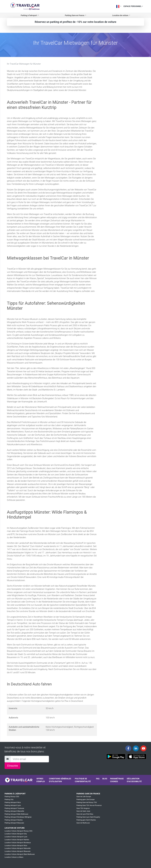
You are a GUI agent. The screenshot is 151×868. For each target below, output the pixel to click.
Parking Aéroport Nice (13, 802)
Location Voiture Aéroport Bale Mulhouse (20, 854)
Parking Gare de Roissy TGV (87, 802)
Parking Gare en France (88, 794)
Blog (105, 779)
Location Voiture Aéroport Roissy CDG (19, 831)
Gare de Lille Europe (84, 797)
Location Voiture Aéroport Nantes (17, 840)
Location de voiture (15, 828)
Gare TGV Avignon (83, 808)
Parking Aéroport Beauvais (14, 823)
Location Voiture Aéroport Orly (16, 834)
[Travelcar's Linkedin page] (136, 748)
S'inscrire (12, 766)
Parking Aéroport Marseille (14, 811)
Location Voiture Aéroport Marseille (18, 848)
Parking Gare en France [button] (75, 15)
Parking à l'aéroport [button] (29, 15)
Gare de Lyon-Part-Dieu (85, 814)
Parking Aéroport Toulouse (14, 808)
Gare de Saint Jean (83, 811)
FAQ (98, 779)
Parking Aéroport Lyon (13, 805)
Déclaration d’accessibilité (134, 780)
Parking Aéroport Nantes (14, 820)
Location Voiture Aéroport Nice (16, 846)
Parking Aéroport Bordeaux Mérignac (18, 817)
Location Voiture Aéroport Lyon (16, 837)
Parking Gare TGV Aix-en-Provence (89, 805)
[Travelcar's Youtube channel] (143, 748)
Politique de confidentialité (83, 780)
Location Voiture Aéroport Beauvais (18, 851)
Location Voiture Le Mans (14, 857)
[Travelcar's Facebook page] (128, 748)
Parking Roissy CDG (12, 797)
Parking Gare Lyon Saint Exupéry (88, 817)
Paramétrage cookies (117, 780)
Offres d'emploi (41, 780)
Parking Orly (9, 800)
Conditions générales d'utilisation (60, 780)
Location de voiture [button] (121, 15)
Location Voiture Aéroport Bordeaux (18, 843)
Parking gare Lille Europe (85, 800)
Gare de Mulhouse (83, 823)
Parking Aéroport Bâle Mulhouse (16, 814)
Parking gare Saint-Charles (86, 820)
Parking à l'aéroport (15, 794)
